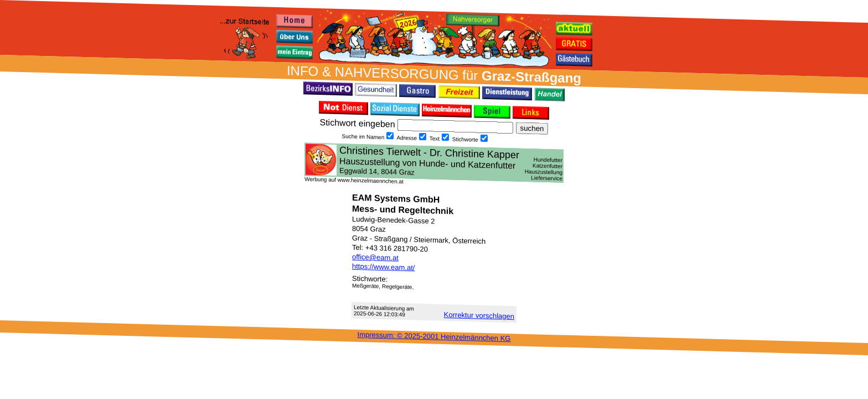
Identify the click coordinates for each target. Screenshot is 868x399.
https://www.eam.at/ (383, 267)
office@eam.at (375, 257)
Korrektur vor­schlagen (479, 315)
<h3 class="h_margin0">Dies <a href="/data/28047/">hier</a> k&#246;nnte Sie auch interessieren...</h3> (434, 162)
